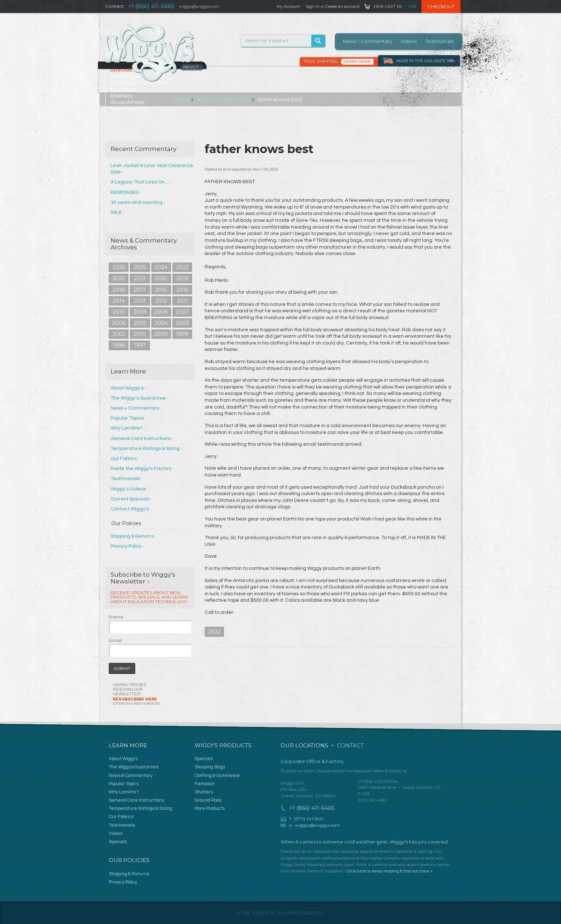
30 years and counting (136, 202)
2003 (182, 323)
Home (182, 99)
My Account (288, 6)
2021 (140, 278)
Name (116, 617)
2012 (161, 301)
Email (115, 641)
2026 (119, 267)
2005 (140, 323)
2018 (119, 290)
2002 (119, 334)
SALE (116, 212)
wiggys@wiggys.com (317, 825)
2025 (140, 267)
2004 (161, 323)
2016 (161, 290)
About (192, 67)
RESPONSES (125, 192)
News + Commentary (223, 99)
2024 (161, 267)
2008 (161, 312)
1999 (182, 334)
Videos (409, 41)
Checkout (441, 6)
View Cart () (387, 6)
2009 (140, 312)
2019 (182, 278)
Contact (114, 6)
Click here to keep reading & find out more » (389, 871)
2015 (182, 290)
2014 (119, 301)
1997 (140, 345)
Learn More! (358, 62)
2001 (140, 334)
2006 (119, 323)
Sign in (313, 6)
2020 (161, 278)
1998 (119, 345)
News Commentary (368, 41)
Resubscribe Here (136, 701)
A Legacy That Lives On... (139, 182)
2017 (140, 290)
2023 (182, 267)
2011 (182, 301)
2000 (161, 334)
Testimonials (440, 41)
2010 (119, 312)
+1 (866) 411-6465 (151, 6)
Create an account (342, 6)
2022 (119, 278)
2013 (140, 301)
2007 (182, 312)
